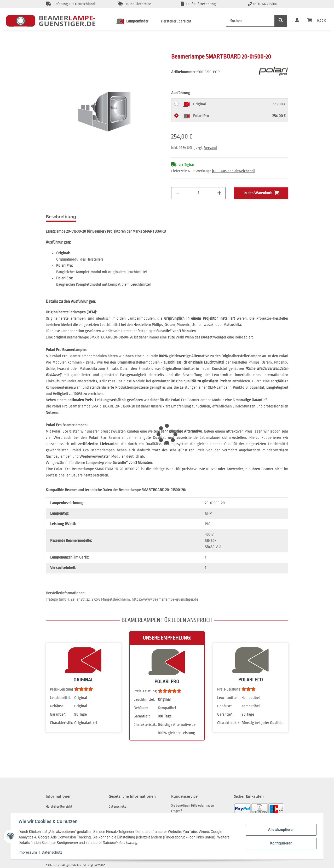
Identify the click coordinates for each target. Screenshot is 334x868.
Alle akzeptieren (281, 830)
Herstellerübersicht (176, 21)
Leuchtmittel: (61, 698)
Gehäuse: (57, 706)
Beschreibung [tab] (61, 217)
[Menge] (198, 193)
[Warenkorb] (316, 21)
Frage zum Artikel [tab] (104, 217)
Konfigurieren (281, 843)
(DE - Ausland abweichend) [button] (233, 171)
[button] (297, 21)
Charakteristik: (62, 723)
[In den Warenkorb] (50, 50)
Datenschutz (52, 852)
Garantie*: (58, 714)
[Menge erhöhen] (219, 193)
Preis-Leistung (62, 689)
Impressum (28, 852)
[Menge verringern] (177, 193)
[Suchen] (250, 21)
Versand (211, 148)
